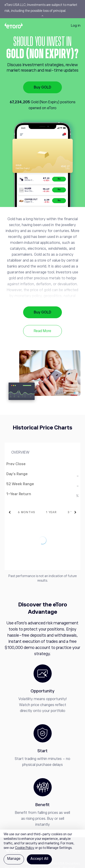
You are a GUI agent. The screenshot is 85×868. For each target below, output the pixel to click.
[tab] (34, 512)
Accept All (39, 859)
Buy (59, 179)
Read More (42, 331)
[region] (42, 849)
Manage (14, 859)
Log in (76, 25)
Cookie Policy (25, 848)
